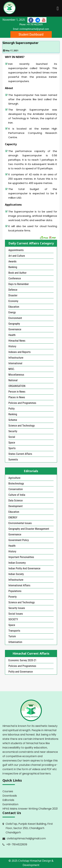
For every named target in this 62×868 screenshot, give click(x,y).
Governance (15, 329)
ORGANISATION (17, 386)
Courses (8, 791)
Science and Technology (22, 426)
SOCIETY (13, 619)
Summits (13, 460)
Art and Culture (17, 256)
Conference (15, 278)
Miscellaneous (16, 375)
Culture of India (17, 495)
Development (16, 506)
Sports (12, 448)
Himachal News (17, 341)
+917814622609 (35, 24)
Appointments (16, 250)
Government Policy (19, 540)
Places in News (17, 397)
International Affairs (19, 585)
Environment (15, 318)
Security (13, 431)
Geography (14, 324)
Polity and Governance (21, 672)
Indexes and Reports (20, 352)
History (12, 346)
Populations (15, 591)
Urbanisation (15, 642)
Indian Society (16, 574)
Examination (10, 804)
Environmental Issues (20, 523)
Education (14, 307)
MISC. (12, 369)
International (15, 363)
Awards (12, 261)
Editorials (8, 800)
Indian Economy (17, 563)
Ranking (13, 414)
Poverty (13, 597)
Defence (13, 290)
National (13, 380)
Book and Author (17, 273)
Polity (11, 409)
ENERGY (13, 517)
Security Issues (17, 608)
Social (12, 437)
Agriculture (14, 478)
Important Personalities (21, 557)
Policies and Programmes (22, 403)
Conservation (16, 489)
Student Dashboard (31, 34)
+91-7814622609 (17, 844)
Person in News (17, 392)
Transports (14, 631)
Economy (13, 301)
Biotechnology (16, 484)
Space (12, 443)
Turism (12, 636)
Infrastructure (16, 358)
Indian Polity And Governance (24, 568)
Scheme (13, 420)
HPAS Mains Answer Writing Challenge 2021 (30, 809)
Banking (13, 267)
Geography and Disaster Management (29, 529)
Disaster (13, 295)
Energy (12, 312)
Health (12, 335)
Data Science (16, 501)
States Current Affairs (20, 454)
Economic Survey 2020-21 (22, 660)
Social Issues (16, 614)
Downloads (10, 796)
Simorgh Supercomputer (21, 43)
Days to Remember (19, 284)
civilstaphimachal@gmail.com (34, 29)
